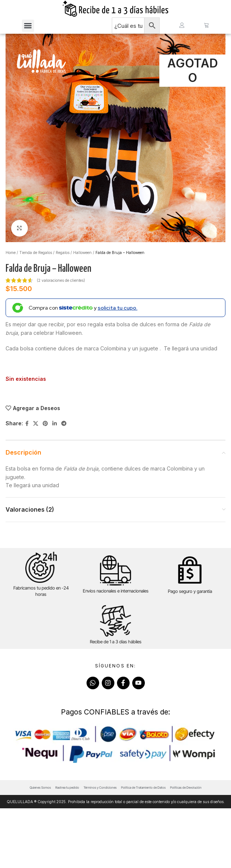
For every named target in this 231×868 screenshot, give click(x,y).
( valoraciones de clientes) (61, 287)
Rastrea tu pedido (67, 847)
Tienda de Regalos (36, 259)
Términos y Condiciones (100, 847)
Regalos (63, 259)
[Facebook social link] (27, 430)
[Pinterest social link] (45, 430)
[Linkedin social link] (55, 430)
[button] (28, 29)
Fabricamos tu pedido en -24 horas (41, 598)
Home (11, 259)
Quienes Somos (40, 847)
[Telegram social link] (64, 430)
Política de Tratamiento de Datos (143, 847)
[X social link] (36, 430)
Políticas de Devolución (186, 847)
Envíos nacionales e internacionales (116, 597)
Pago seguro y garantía (190, 598)
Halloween (82, 259)
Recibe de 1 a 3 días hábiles (116, 648)
